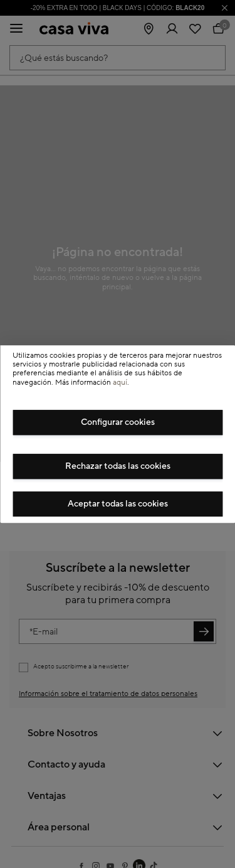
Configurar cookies (118, 422)
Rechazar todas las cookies (118, 466)
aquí (120, 383)
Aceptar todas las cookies (118, 504)
